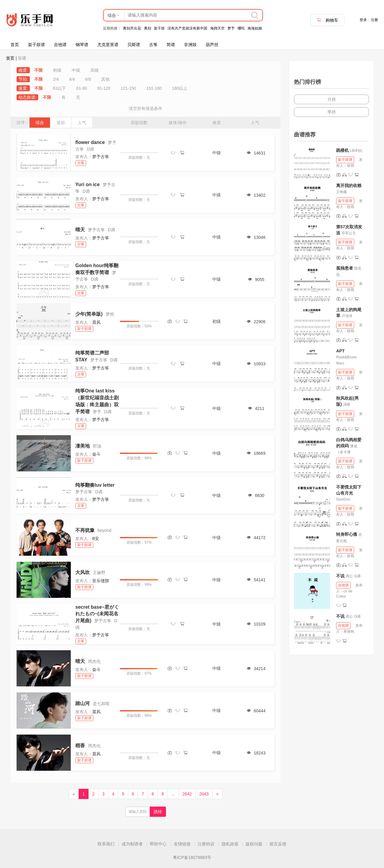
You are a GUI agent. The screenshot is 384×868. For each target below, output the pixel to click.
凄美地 (83, 446)
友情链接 (182, 844)
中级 (76, 70)
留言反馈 (278, 844)
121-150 (128, 88)
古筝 (153, 45)
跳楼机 (342, 150)
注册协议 (206, 844)
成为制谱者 (132, 844)
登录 (363, 20)
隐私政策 (230, 844)
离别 (148, 28)
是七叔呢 (101, 704)
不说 (341, 576)
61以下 (60, 88)
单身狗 (349, 632)
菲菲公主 (349, 233)
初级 (57, 70)
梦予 (231, 28)
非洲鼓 (190, 45)
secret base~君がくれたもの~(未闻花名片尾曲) (97, 614)
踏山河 (83, 703)
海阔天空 (217, 28)
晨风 (96, 322)
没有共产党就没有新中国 (187, 28)
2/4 (56, 79)
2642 (187, 794)
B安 (96, 539)
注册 (374, 20)
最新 (61, 123)
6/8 (88, 79)
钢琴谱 (82, 45)
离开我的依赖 (349, 186)
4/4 (72, 79)
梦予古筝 (101, 157)
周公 (349, 576)
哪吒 (241, 28)
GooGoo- (343, 499)
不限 (39, 70)
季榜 (332, 112)
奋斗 (96, 454)
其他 (105, 79)
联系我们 (106, 844)
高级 (95, 70)
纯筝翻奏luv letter (95, 485)
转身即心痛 (347, 534)
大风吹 (83, 572)
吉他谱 (60, 45)
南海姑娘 (255, 28)
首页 (15, 45)
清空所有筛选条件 (145, 108)
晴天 (80, 230)
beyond (105, 530)
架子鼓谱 (36, 45)
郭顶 (97, 446)
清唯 (347, 404)
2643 (204, 794)
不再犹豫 (85, 530)
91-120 (104, 88)
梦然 (110, 314)
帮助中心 (158, 844)
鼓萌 (351, 166)
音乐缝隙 (101, 581)
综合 (40, 123)
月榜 (332, 99)
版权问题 (254, 844)
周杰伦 (94, 661)
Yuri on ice (87, 184)
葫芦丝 (212, 45)
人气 (82, 123)
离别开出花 (132, 28)
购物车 (327, 20)
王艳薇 (342, 192)
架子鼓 (159, 28)
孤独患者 (345, 268)
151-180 (154, 88)
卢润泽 (347, 316)
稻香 (80, 746)
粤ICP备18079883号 (192, 857)
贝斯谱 (134, 45)
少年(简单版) (89, 314)
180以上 (180, 88)
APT (340, 351)
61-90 (82, 88)
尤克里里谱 (108, 45)
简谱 (171, 45)
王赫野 (99, 573)
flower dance (90, 142)
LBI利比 (356, 151)
